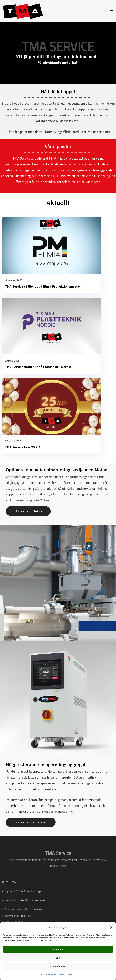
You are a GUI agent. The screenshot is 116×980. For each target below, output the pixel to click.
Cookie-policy (47, 975)
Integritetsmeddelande (64, 975)
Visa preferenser (58, 966)
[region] (58, 53)
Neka (58, 958)
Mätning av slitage (13, 921)
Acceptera (58, 949)
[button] (111, 928)
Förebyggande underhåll (17, 916)
